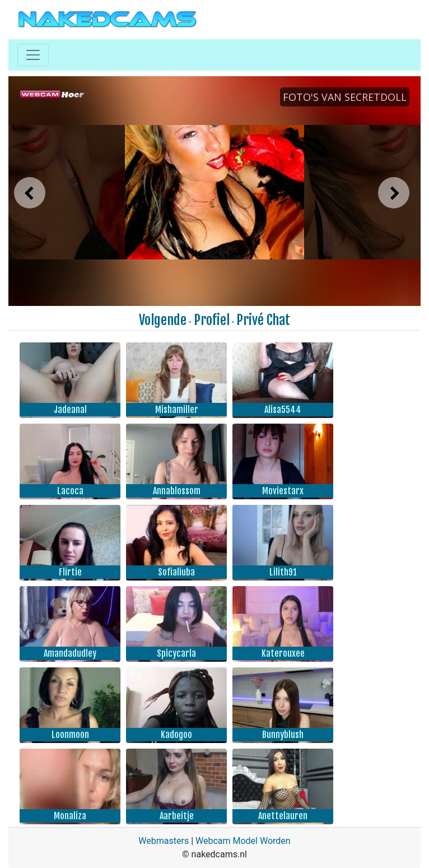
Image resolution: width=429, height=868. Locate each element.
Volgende (163, 320)
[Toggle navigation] (33, 55)
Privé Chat (263, 320)
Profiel (212, 320)
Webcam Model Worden (243, 841)
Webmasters (164, 841)
